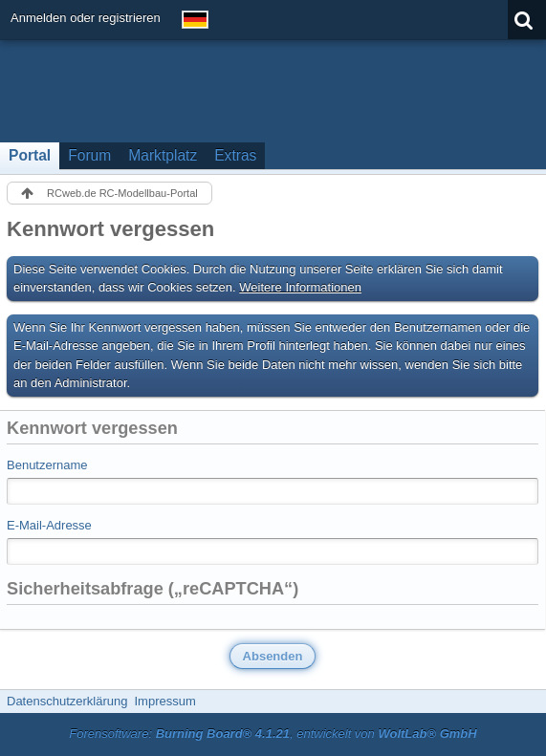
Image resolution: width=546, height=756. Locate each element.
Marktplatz (163, 155)
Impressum (164, 701)
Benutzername (47, 465)
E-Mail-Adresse (49, 525)
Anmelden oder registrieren (86, 18)
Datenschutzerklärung (67, 701)
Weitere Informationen (300, 287)
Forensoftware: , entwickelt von (273, 734)
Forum (89, 155)
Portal (30, 155)
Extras (235, 155)
